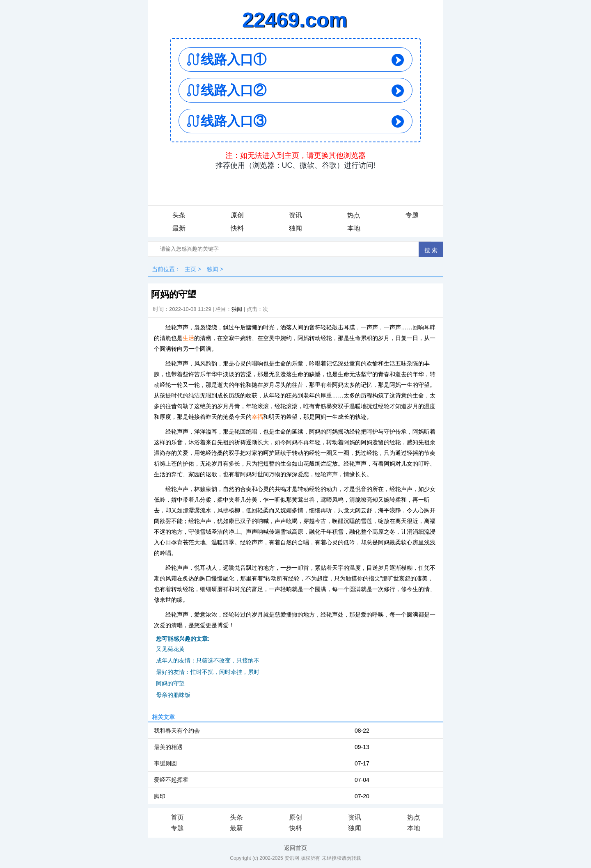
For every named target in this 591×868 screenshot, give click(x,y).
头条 (179, 215)
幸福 (257, 417)
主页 (190, 269)
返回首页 (295, 848)
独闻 (295, 228)
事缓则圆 (165, 763)
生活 (188, 338)
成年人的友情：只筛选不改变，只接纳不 (208, 660)
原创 (237, 215)
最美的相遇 (168, 747)
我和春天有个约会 (177, 731)
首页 (177, 817)
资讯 (295, 215)
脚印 (160, 796)
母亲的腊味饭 (173, 695)
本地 (354, 228)
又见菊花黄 (170, 649)
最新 (179, 228)
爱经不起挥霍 (171, 780)
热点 (354, 215)
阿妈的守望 (170, 683)
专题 (412, 215)
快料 (237, 228)
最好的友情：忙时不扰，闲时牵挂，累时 (208, 672)
